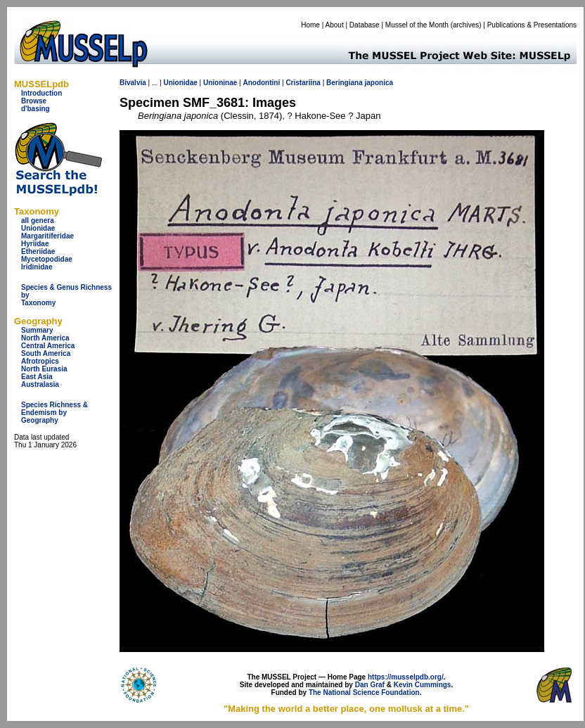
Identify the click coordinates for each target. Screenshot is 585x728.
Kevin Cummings (423, 685)
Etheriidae (38, 251)
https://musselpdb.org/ (406, 677)
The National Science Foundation (364, 692)
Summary (37, 330)
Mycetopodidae (47, 259)
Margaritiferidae (47, 236)
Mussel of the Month (417, 25)
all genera (38, 221)
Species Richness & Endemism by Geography (54, 413)
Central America (48, 346)
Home (310, 25)
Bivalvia (133, 83)
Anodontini (261, 83)
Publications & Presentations (532, 25)
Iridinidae (37, 267)
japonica (379, 83)
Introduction (41, 93)
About (335, 25)
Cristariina (303, 83)
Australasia (40, 384)
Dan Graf (370, 685)
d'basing (36, 109)
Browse (34, 101)
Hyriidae (35, 244)
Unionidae (38, 228)
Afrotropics (40, 361)
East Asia (37, 377)
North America (45, 338)
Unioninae (220, 83)
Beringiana (345, 83)
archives (466, 25)
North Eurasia (44, 369)
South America (46, 353)
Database (365, 25)
